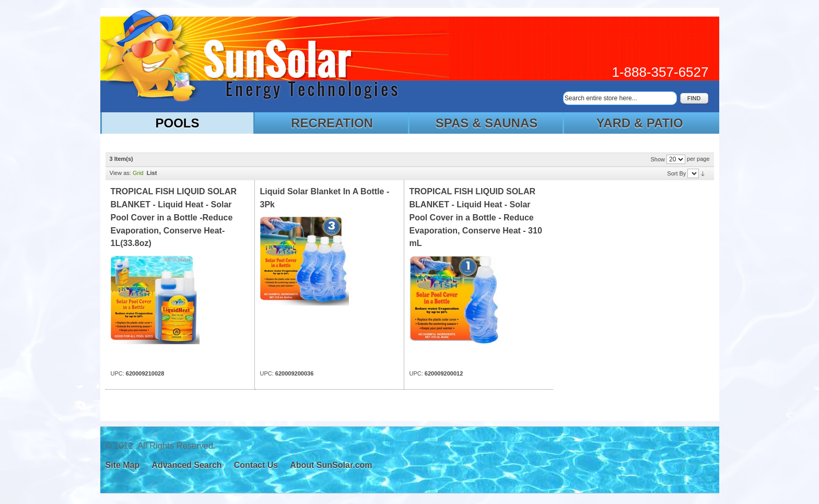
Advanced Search (186, 465)
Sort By (676, 173)
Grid (138, 173)
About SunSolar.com (331, 465)
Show (658, 159)
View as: (120, 173)
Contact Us (256, 465)
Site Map (123, 465)
